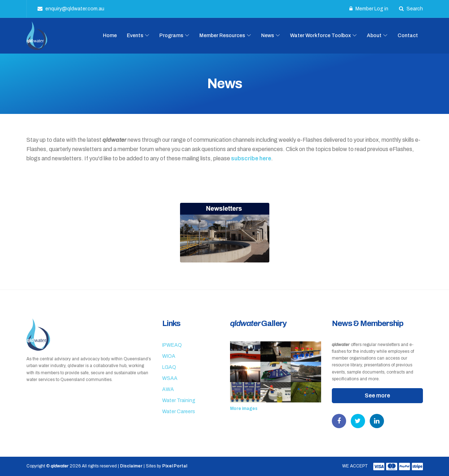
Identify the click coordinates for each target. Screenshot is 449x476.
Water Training (179, 400)
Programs (171, 36)
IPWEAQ (172, 345)
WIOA (169, 356)
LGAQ (169, 367)
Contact (408, 36)
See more (377, 395)
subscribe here (251, 158)
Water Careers (179, 412)
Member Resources (222, 36)
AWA (168, 389)
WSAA (170, 378)
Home (110, 36)
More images (244, 409)
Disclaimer (131, 466)
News (268, 36)
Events (135, 36)
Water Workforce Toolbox (320, 36)
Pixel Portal (175, 466)
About (374, 36)
